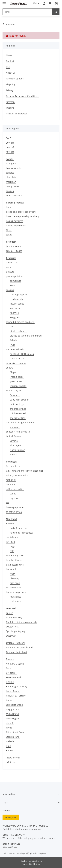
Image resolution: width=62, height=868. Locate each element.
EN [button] (35, 3)
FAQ (8, 67)
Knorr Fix (15, 313)
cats (12, 551)
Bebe (9, 668)
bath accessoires (15, 565)
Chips (13, 372)
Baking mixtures (15, 221)
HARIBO (10, 682)
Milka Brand (12, 714)
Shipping (11, 84)
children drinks (18, 409)
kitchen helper (14, 588)
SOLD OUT (11, 636)
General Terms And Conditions (22, 96)
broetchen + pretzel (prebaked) (22, 216)
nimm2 (10, 723)
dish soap (15, 583)
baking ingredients (16, 225)
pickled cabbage (18, 331)
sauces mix (16, 308)
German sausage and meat (20, 422)
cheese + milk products (18, 432)
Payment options (15, 79)
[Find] (56, 12)
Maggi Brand (13, 709)
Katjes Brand (13, 691)
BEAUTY (10, 524)
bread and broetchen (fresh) (21, 212)
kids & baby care (15, 556)
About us (11, 73)
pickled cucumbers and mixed (26, 336)
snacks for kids (18, 418)
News (9, 55)
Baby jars (15, 395)
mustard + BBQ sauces (22, 354)
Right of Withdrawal (16, 114)
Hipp (9, 746)
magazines (15, 597)
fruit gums (12, 164)
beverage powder (15, 507)
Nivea (9, 728)
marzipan (11, 182)
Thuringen (15, 445)
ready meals (16, 299)
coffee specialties (15, 489)
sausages (15, 427)
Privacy (10, 90)
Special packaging (15, 631)
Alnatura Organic (15, 664)
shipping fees (40, 853)
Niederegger (13, 718)
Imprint (10, 108)
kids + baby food (15, 390)
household (12, 569)
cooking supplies (19, 295)
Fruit (12, 345)
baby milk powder (19, 400)
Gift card (12, 762)
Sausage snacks (18, 386)
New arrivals (14, 758)
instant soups (17, 304)
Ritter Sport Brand (16, 732)
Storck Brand (13, 737)
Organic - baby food (16, 652)
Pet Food (10, 542)
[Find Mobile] (27, 12)
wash (13, 574)
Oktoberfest (12, 627)
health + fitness (14, 560)
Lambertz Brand (15, 705)
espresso (15, 498)
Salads (13, 340)
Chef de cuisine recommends (21, 622)
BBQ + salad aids (15, 349)
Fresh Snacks (17, 377)
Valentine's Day (14, 617)
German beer (13, 466)
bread (9, 207)
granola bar (16, 381)
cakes (9, 235)
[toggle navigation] (4, 2)
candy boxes (13, 186)
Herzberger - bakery (17, 687)
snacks (10, 368)
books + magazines (16, 592)
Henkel (10, 750)
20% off (10, 143)
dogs (12, 546)
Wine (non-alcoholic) (17, 475)
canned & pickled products (20, 322)
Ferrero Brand (13, 677)
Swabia (14, 454)
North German (17, 450)
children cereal (18, 413)
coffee (13, 494)
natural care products (21, 533)
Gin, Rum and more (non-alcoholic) (24, 471)
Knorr (9, 700)
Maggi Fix (15, 317)
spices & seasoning (16, 363)
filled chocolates (15, 196)
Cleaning (14, 578)
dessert (10, 272)
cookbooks (15, 601)
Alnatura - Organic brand (19, 647)
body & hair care (19, 528)
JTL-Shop (36, 864)
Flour (9, 230)
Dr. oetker (11, 673)
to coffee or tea (14, 512)
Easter (9, 613)
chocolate (11, 177)
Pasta (13, 285)
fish (12, 327)
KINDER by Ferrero (16, 696)
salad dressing (18, 359)
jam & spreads (14, 246)
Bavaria (14, 441)
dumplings (15, 281)
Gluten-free (12, 263)
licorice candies (14, 168)
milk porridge (17, 404)
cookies (10, 191)
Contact (10, 61)
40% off (10, 152)
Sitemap (10, 102)
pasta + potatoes (15, 276)
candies (10, 173)
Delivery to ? (11, 817)
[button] (44, 3)
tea (8, 503)
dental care (12, 537)
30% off (10, 147)
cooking (10, 290)
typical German (14, 436)
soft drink (11, 480)
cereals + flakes (14, 251)
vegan (9, 267)
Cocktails (11, 484)
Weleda (10, 741)
